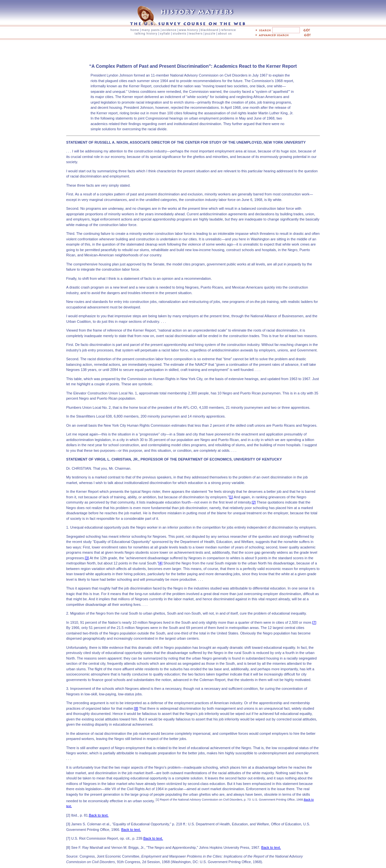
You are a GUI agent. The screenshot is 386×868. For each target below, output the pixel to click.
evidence (169, 30)
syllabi (165, 34)
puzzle (210, 34)
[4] (160, 563)
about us (225, 34)
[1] (231, 497)
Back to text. (99, 815)
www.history (189, 30)
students (180, 34)
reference (228, 30)
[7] (314, 622)
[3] (87, 558)
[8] (136, 708)
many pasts (151, 30)
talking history (146, 34)
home (135, 30)
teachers (196, 34)
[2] (254, 502)
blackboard (209, 30)
